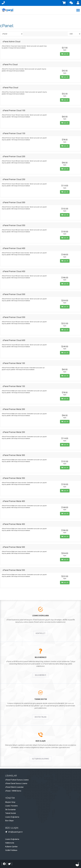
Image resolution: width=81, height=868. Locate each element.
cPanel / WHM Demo (13, 791)
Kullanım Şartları (11, 847)
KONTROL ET (41, 633)
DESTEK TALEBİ (41, 717)
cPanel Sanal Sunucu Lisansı (16, 783)
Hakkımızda (10, 843)
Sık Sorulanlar (10, 810)
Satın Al (65, 54)
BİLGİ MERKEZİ (41, 675)
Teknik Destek (11, 813)
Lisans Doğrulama (12, 817)
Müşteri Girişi (10, 802)
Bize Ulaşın (9, 821)
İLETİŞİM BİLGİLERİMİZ (41, 759)
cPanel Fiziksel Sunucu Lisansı (17, 780)
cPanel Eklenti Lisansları (14, 787)
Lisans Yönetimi (11, 806)
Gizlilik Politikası (11, 850)
